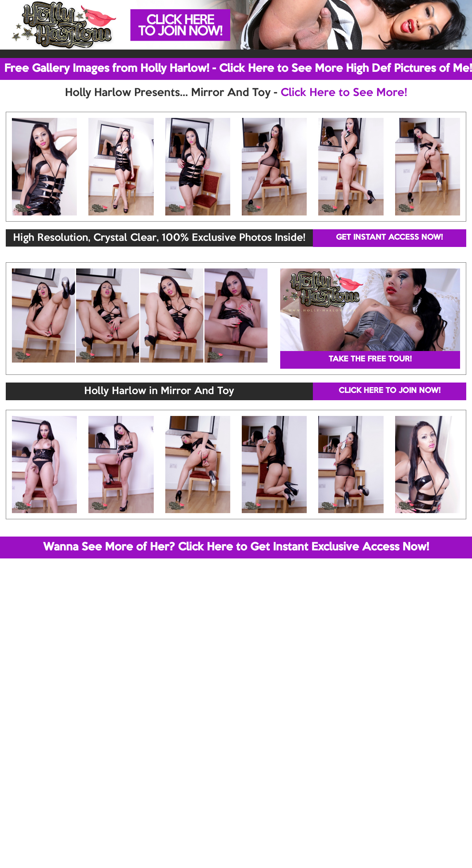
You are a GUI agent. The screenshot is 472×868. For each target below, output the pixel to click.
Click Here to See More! (344, 93)
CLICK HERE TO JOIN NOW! (390, 391)
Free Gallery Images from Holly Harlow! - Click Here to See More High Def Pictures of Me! (238, 69)
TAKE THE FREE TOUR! (370, 359)
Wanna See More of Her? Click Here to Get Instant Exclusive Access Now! (236, 547)
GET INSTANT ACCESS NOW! (389, 238)
